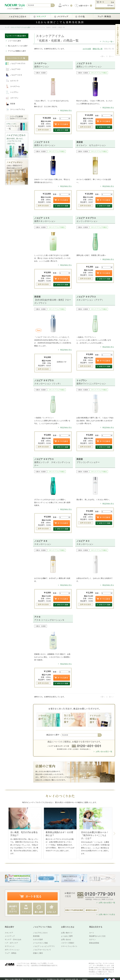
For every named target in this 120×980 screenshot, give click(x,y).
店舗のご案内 (38, 953)
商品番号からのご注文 (97, 936)
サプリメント (10, 946)
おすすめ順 (87, 49)
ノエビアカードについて (42, 950)
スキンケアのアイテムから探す (21, 27)
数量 (55, 118)
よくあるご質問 (67, 936)
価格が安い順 (97, 49)
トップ (7, 27)
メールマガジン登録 (40, 943)
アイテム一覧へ (108, 42)
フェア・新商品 (11, 953)
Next (114, 834)
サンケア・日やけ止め (13, 939)
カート (92, 933)
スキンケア (9, 933)
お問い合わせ (66, 939)
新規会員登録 (94, 943)
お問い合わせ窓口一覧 (104, 752)
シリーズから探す (15, 41)
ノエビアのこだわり (40, 933)
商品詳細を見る (66, 111)
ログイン (92, 939)
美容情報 (36, 936)
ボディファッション (12, 950)
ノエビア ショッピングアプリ (44, 946)
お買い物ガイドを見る (107, 914)
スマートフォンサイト (69, 946)
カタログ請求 (38, 939)
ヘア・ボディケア (11, 943)
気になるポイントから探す (18, 46)
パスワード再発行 (68, 943)
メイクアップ (10, 936)
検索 (100, 735)
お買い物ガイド (67, 933)
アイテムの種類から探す (17, 51)
